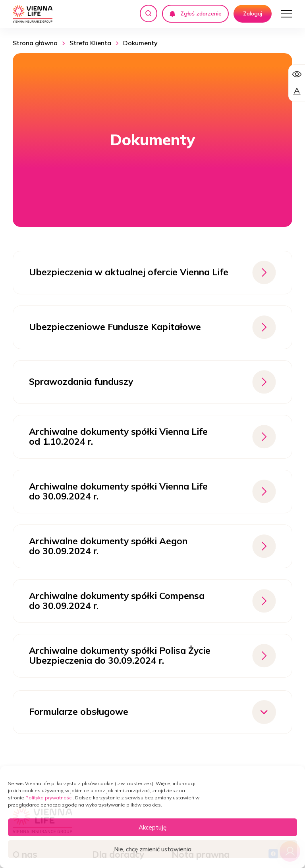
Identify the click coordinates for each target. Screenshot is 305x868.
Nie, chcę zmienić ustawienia (153, 849)
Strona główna (35, 43)
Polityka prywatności (49, 798)
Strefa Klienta (90, 43)
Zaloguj (253, 13)
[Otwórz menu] (287, 14)
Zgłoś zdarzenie (195, 13)
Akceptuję (152, 827)
